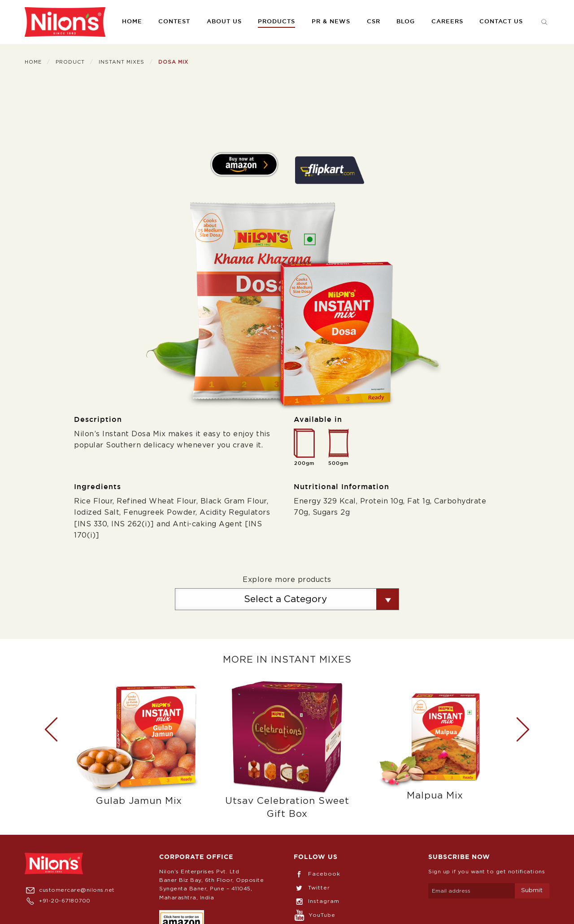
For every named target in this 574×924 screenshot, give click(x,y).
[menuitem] (65, 22)
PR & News (331, 22)
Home (132, 22)
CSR (374, 22)
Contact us (501, 22)
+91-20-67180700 (58, 901)
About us (224, 22)
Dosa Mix (173, 62)
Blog (406, 22)
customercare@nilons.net (70, 890)
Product (70, 62)
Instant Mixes (122, 62)
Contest (174, 22)
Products (276, 22)
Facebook (317, 874)
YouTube (315, 915)
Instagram (317, 901)
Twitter (312, 888)
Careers (447, 22)
